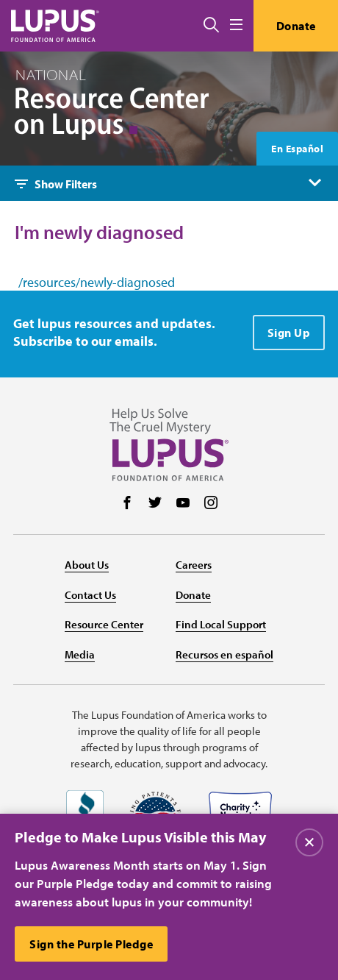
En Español (297, 149)
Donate (296, 26)
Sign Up (289, 333)
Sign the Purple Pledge (91, 944)
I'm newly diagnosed (99, 233)
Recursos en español (224, 654)
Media (80, 654)
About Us (87, 565)
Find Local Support (221, 624)
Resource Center (104, 624)
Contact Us (90, 595)
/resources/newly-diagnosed (97, 283)
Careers (194, 565)
